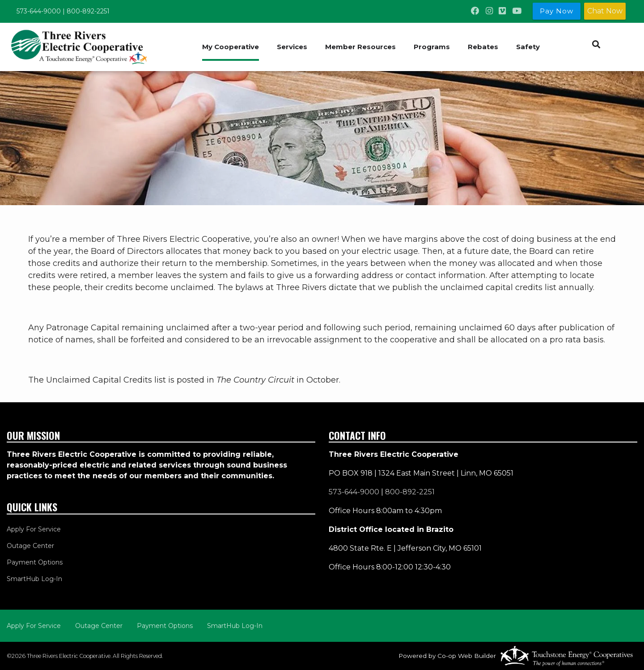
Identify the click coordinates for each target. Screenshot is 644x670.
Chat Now (605, 11)
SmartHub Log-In (34, 579)
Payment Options (35, 562)
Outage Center (30, 546)
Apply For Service (34, 529)
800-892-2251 (88, 11)
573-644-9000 (39, 11)
